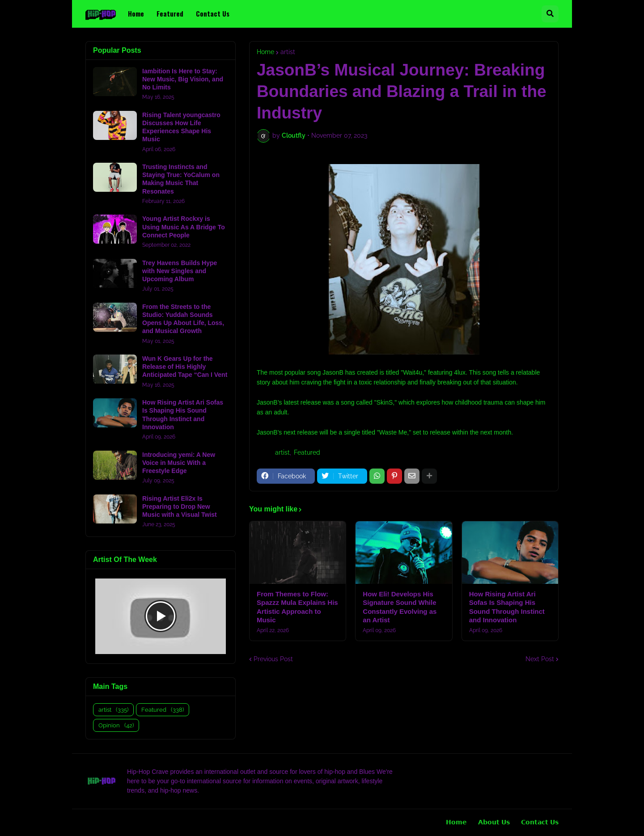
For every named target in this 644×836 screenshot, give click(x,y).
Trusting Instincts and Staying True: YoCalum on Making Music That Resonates (181, 179)
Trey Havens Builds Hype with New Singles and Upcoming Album (180, 271)
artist (288, 52)
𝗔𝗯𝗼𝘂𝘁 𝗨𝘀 (494, 822)
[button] (550, 14)
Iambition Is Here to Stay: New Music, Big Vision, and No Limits (183, 79)
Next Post (540, 659)
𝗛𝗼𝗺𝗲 (456, 822)
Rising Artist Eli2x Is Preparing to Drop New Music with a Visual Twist (180, 507)
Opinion (116, 725)
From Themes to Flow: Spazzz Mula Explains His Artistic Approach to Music (297, 607)
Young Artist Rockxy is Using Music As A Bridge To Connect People (184, 227)
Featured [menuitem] (170, 13)
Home (265, 52)
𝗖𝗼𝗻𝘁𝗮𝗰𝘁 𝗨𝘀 (540, 822)
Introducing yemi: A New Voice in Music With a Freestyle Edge (179, 463)
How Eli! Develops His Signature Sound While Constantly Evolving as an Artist (400, 607)
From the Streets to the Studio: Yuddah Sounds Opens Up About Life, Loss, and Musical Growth (183, 319)
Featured (307, 452)
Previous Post (273, 659)
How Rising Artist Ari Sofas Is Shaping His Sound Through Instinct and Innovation (507, 607)
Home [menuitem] (136, 13)
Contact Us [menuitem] (213, 13)
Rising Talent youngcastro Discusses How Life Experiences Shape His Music (181, 127)
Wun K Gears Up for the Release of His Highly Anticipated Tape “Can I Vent (185, 367)
